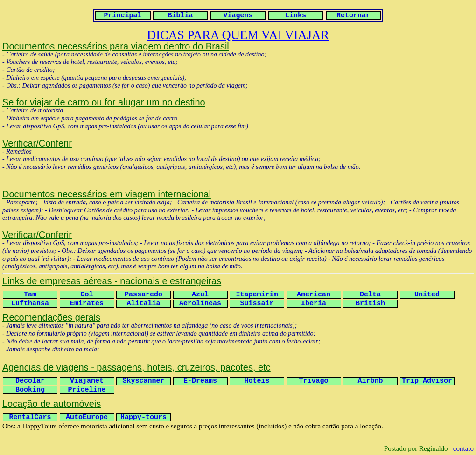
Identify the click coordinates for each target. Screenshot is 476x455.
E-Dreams (200, 381)
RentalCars (30, 417)
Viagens (238, 16)
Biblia (180, 16)
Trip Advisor (427, 381)
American (314, 295)
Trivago (313, 381)
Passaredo (143, 295)
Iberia (314, 304)
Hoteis (257, 381)
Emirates (87, 304)
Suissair (257, 304)
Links (296, 16)
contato (463, 448)
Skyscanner (143, 381)
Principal (122, 16)
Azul (200, 295)
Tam (30, 295)
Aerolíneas (200, 304)
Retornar (353, 16)
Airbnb (370, 381)
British (370, 304)
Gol (87, 295)
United (427, 295)
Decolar (30, 381)
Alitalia (143, 304)
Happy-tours (143, 417)
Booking (30, 390)
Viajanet (87, 381)
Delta (370, 295)
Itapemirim (257, 295)
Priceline (87, 390)
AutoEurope (87, 417)
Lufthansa (30, 304)
